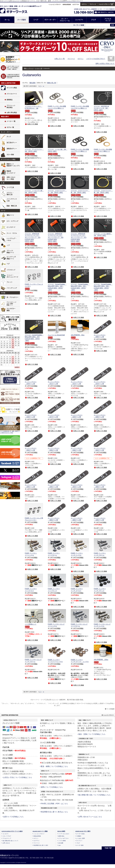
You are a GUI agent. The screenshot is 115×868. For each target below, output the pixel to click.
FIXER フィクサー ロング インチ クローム (33, 661)
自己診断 (61, 843)
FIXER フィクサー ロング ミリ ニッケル (56, 625)
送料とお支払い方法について (105, 63)
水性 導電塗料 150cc (101, 660)
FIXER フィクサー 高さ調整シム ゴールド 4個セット (103, 150)
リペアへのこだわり (64, 834)
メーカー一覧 (11, 121)
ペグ (8, 264)
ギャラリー (79, 841)
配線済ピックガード (11, 172)
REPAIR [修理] (61, 831)
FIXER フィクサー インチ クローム (100, 554)
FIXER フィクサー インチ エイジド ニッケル (80, 661)
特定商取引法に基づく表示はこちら (54, 812)
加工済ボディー (12, 143)
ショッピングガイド (39, 834)
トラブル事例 (62, 841)
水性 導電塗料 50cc (78, 335)
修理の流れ (61, 836)
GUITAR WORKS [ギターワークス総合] (12, 831)
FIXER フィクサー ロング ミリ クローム (79, 625)
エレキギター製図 (11, 310)
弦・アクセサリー (12, 297)
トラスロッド (11, 270)
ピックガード (11, 227)
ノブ (8, 245)
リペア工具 (10, 187)
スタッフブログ (7, 836)
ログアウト (37, 841)
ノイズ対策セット (31, 624)
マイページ (71, 59)
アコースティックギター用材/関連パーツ (11, 304)
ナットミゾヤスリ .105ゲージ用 (100, 519)
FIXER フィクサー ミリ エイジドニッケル (55, 661)
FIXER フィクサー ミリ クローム (54, 554)
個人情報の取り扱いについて (10, 841)
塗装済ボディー (12, 149)
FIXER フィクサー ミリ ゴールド (31, 590)
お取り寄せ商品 (12, 113)
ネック (9, 137)
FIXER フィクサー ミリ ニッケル (31, 554)
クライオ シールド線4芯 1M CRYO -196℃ (103, 235)
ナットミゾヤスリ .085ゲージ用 (77, 519)
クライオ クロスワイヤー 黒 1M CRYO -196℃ (80, 192)
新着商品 (10, 100)
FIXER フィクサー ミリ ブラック (54, 590)
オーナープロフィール (65, 20)
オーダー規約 (80, 845)
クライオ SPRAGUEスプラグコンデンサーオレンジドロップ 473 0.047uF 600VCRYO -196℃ (79, 237)
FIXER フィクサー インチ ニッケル (77, 554)
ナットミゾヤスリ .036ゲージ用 (77, 449)
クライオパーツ (12, 94)
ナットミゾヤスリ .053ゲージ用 (77, 486)
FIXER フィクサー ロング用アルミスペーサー (34, 519)
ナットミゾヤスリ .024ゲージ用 (77, 416)
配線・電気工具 (12, 206)
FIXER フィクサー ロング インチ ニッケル (102, 625)
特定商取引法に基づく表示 (41, 845)
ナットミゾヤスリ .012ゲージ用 (77, 383)
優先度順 (33, 83)
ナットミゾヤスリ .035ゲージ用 (54, 449)
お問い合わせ (6, 843)
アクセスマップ (108, 20)
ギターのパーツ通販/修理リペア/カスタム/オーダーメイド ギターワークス (16, 9)
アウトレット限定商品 (11, 107)
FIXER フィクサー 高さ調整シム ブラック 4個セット (80, 150)
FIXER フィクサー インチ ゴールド (77, 590)
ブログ (94, 20)
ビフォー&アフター (64, 838)
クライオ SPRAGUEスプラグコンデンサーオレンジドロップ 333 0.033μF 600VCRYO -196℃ (56, 237)
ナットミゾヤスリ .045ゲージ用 (31, 486)
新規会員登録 (37, 836)
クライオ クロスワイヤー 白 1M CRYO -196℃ (57, 192)
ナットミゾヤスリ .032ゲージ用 (31, 449)
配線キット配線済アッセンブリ (13, 165)
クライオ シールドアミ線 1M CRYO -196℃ (34, 192)
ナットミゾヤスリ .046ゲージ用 (54, 486)
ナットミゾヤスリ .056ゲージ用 (100, 486)
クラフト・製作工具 (10, 194)
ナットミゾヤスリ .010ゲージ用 (31, 383)
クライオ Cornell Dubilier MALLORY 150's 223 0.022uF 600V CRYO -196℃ (80, 287)
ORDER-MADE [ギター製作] (83, 831)
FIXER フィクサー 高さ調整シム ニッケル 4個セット (57, 107)
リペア (36, 20)
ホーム (7, 20)
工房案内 (79, 836)
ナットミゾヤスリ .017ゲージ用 (54, 416)
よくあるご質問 (80, 838)
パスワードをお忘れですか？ (96, 59)
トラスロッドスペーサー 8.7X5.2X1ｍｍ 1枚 (34, 107)
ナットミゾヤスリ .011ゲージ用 (54, 383)
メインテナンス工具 (12, 200)
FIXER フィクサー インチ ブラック (100, 590)
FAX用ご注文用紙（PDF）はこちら (54, 804)
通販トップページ (29, 68)
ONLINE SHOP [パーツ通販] (40, 831)
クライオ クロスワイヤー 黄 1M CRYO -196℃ (103, 192)
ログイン (80, 59)
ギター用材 (10, 155)
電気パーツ (10, 215)
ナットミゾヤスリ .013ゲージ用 (100, 383)
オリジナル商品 (12, 88)
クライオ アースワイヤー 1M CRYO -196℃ (34, 150)
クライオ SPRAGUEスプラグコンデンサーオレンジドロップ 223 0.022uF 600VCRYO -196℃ (33, 237)
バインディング (12, 288)
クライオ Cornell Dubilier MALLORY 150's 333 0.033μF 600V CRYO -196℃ (103, 287)
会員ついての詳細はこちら (13, 817)
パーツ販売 (22, 20)
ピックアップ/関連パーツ (11, 258)
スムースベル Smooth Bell (56, 335)
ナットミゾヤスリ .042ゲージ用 (100, 449)
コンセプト (79, 20)
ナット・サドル (12, 233)
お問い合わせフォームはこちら (90, 817)
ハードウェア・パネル (12, 239)
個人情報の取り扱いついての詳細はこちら (94, 795)
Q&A (60, 845)
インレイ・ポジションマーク (12, 276)
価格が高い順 (52, 83)
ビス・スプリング (12, 221)
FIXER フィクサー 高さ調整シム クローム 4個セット (80, 107)
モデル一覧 (10, 127)
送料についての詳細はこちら (52, 787)
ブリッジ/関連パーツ (10, 252)
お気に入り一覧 (60, 59)
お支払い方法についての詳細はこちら (18, 777)
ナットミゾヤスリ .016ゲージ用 (31, 416)
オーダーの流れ (80, 834)
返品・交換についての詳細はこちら (92, 734)
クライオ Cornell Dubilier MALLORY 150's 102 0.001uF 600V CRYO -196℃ (57, 287)
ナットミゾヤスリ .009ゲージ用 (100, 336)
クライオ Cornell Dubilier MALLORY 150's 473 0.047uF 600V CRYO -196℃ (34, 338)
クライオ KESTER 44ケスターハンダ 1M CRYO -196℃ (101, 108)
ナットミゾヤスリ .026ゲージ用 (100, 416)
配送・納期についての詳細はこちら (54, 766)
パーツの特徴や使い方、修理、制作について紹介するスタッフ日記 (10, 432)
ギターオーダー (50, 20)
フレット (10, 282)
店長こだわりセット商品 (11, 178)
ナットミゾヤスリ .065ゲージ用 (54, 519)
